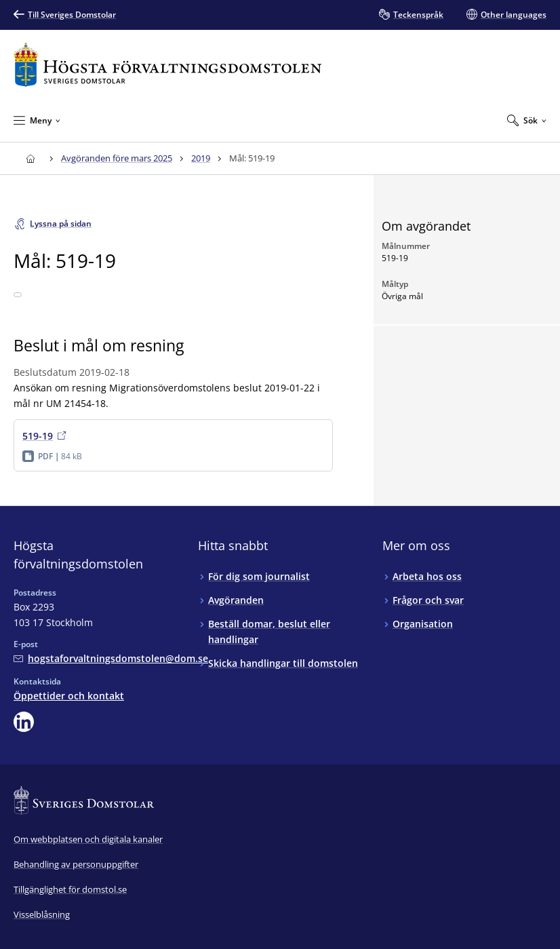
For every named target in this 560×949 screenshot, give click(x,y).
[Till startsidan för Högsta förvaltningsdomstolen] (167, 65)
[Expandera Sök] (527, 120)
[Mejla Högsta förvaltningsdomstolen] (111, 658)
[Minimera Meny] (37, 120)
